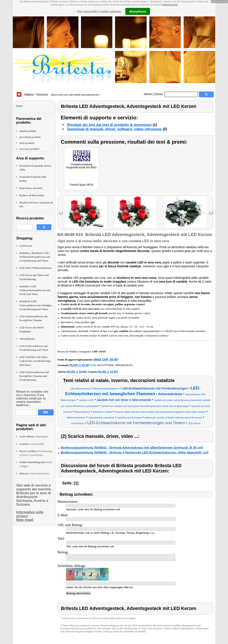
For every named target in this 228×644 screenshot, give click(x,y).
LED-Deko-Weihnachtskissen (35, 268)
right (211, 213)
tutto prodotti (27, 143)
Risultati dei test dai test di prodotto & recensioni (109, 125)
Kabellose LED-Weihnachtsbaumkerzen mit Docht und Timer (35, 290)
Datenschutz (170, 5)
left (61, 213)
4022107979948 (105, 365)
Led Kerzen (26, 246)
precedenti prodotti (30, 137)
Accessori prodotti (29, 149)
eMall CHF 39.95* (106, 359)
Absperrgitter (34, 436)
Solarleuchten (32, 444)
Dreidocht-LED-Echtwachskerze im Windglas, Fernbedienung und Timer (36, 305)
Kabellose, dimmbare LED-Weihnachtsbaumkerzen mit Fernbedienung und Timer (35, 257)
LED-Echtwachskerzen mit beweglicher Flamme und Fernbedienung (34, 376)
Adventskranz (27, 339)
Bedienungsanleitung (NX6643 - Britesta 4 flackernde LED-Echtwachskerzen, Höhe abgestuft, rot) (135, 452)
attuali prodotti (28, 131)
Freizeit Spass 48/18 (82, 185)
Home (148, 94)
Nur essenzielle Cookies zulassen (99, 11)
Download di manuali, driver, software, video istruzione (114, 129)
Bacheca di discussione (32, 195)
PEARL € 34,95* (108, 372)
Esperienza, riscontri (31, 188)
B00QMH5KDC (124, 365)
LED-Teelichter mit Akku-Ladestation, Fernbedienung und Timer (35, 361)
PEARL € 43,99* (79, 365)
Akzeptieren (138, 11)
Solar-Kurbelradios (34, 474)
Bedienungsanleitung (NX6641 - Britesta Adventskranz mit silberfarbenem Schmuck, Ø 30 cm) (132, 447)
